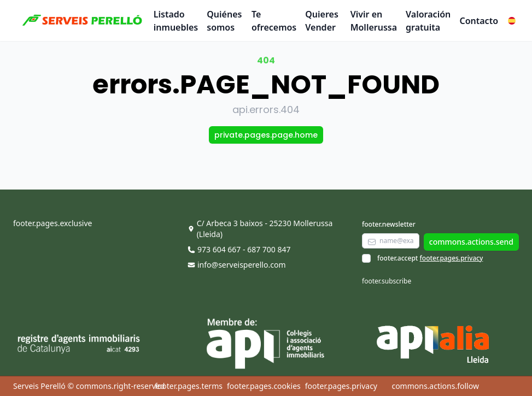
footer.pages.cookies (264, 386)
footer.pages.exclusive (52, 223)
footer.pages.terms (189, 386)
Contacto (479, 21)
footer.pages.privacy (452, 258)
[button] (512, 21)
